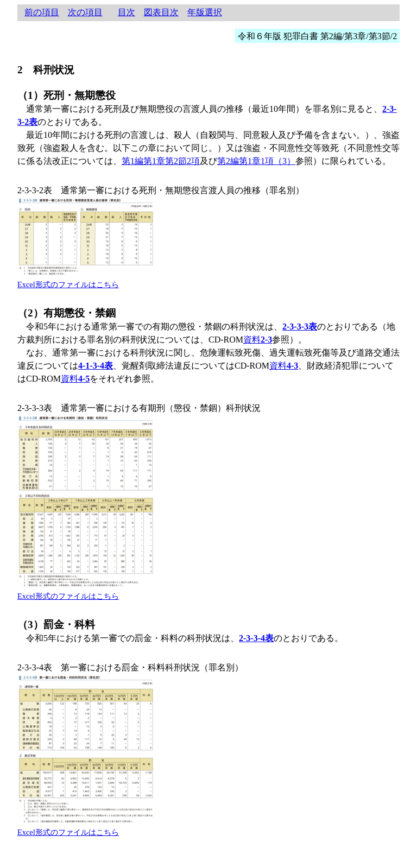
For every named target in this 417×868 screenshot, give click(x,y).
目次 (127, 12)
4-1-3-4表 (96, 366)
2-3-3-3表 (300, 327)
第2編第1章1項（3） (256, 161)
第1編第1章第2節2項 (161, 161)
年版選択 (205, 12)
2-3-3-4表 (256, 638)
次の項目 (85, 12)
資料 (258, 340)
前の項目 (42, 12)
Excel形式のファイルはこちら (68, 284)
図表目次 (161, 12)
